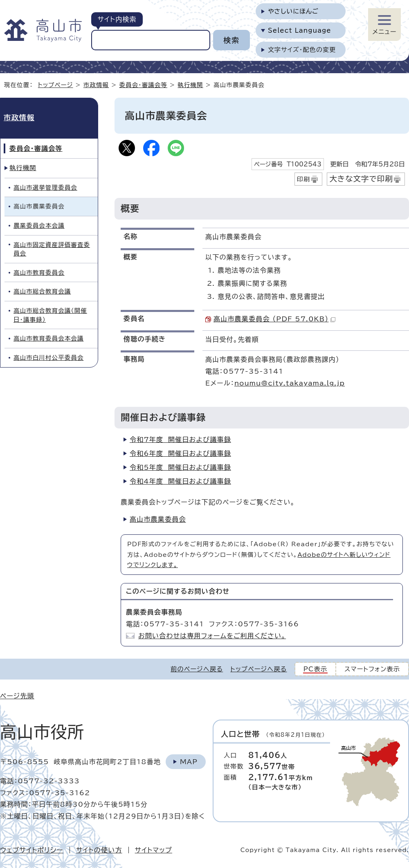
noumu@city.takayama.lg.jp (290, 383)
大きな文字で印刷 (361, 179)
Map (189, 762)
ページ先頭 (17, 696)
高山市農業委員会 (158, 519)
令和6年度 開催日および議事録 (180, 453)
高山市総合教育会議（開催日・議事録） (50, 315)
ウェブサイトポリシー (32, 850)
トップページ (56, 85)
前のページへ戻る (197, 669)
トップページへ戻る (258, 669)
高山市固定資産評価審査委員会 (52, 249)
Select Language (300, 30)
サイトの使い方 (99, 850)
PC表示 (316, 669)
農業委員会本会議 (39, 225)
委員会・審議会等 (144, 85)
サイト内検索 (117, 19)
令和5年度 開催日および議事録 (180, 467)
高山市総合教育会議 (42, 291)
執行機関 (190, 85)
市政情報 (96, 85)
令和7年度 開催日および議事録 (180, 440)
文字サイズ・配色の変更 (302, 50)
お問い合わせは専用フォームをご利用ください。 (212, 636)
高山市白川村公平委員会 (49, 358)
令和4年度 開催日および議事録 (180, 481)
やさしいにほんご (293, 11)
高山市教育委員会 (39, 273)
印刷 (304, 179)
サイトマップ (154, 850)
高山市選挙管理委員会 (45, 187)
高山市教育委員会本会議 (49, 338)
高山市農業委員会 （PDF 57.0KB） (274, 319)
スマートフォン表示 (372, 669)
